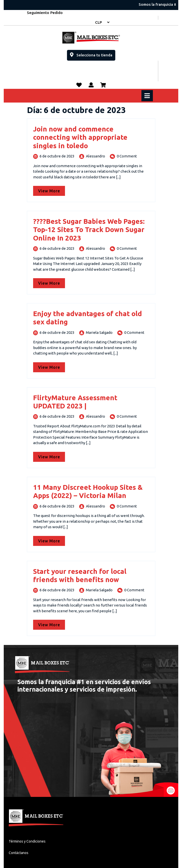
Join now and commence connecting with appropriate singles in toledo (80, 137)
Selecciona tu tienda (93, 54)
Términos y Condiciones (27, 841)
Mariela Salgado (99, 332)
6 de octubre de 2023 (57, 156)
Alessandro (95, 156)
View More (52, 189)
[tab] (148, 96)
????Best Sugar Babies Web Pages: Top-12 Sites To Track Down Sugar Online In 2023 (89, 230)
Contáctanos (19, 853)
